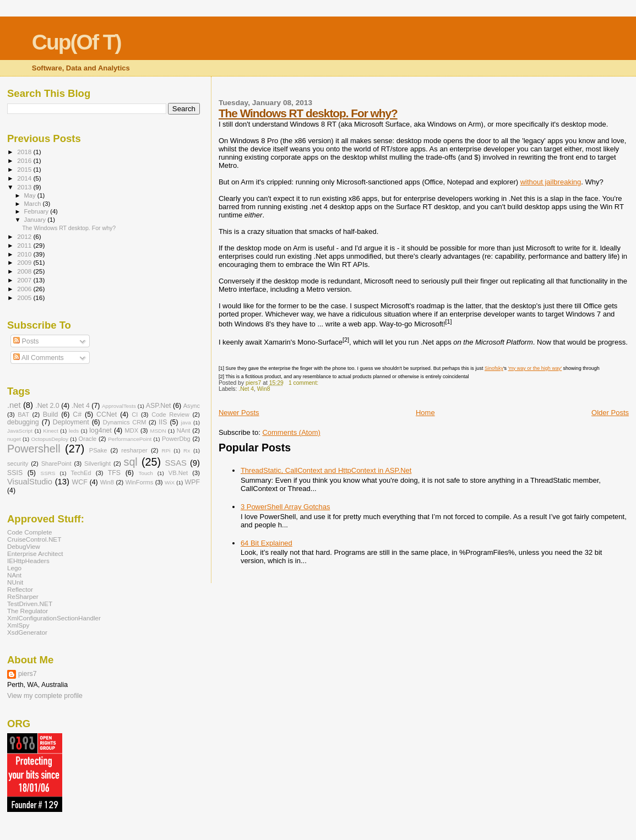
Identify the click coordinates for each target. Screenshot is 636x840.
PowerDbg (176, 439)
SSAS (176, 463)
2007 (25, 280)
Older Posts (610, 413)
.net (14, 405)
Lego (14, 568)
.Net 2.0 (47, 406)
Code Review (170, 414)
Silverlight (97, 463)
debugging (23, 422)
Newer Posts (239, 413)
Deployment (71, 422)
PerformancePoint (130, 439)
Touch (145, 473)
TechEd (81, 473)
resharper (134, 450)
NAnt (184, 430)
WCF (80, 482)
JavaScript (20, 431)
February (37, 211)
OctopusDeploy (50, 439)
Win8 (264, 389)
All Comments (39, 358)
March (34, 204)
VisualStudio (30, 482)
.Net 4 (246, 389)
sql (131, 462)
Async (192, 406)
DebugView (24, 546)
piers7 (28, 674)
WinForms (140, 482)
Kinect (50, 431)
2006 (25, 289)
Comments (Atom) (291, 432)
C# (77, 414)
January (36, 220)
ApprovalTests (119, 406)
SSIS (15, 473)
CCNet (107, 414)
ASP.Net (159, 406)
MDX (131, 430)
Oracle (88, 439)
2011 (25, 245)
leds (74, 431)
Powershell (34, 449)
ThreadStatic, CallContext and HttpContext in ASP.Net (326, 470)
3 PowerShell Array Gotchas (286, 507)
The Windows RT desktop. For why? (308, 113)
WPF (192, 482)
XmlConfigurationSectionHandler (54, 618)
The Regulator (28, 611)
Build (50, 414)
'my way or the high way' (535, 368)
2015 (25, 169)
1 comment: (304, 383)
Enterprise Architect (35, 553)
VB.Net (178, 473)
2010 (25, 254)
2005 (25, 298)
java (186, 422)
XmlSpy (18, 625)
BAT (23, 414)
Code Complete (29, 532)
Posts (26, 341)
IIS (163, 422)
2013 (25, 187)
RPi (166, 451)
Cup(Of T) (77, 42)
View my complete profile (45, 696)
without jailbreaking (551, 182)
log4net (100, 430)
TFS (114, 473)
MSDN (158, 431)
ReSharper (23, 596)
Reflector (20, 589)
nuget (14, 439)
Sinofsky (494, 368)
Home (425, 413)
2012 (25, 236)
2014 (25, 178)
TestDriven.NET (30, 604)
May (31, 195)
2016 (25, 160)
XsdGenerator (27, 632)
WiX (170, 482)
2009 (25, 262)
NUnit (15, 582)
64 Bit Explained (267, 543)
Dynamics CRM (125, 422)
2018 (25, 152)
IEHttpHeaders (28, 561)
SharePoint (56, 463)
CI (135, 414)
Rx (187, 451)
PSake (98, 450)
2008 (25, 271)
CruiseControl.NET (34, 539)
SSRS (48, 473)
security (18, 463)
